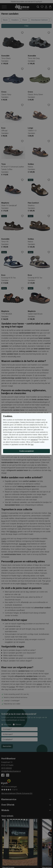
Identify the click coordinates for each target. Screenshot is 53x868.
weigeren (34, 440)
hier (9, 437)
